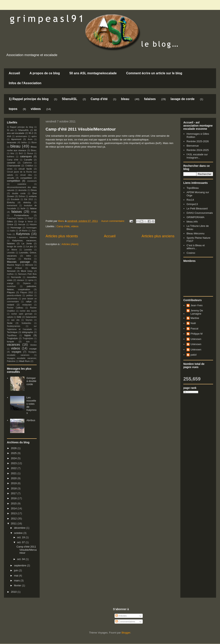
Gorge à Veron (26, 222)
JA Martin (23, 231)
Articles (121, 616)
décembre (20, 528)
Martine (195, 318)
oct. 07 (21, 542)
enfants (33, 196)
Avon (30, 139)
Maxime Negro (14, 265)
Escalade (15, 199)
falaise (33, 208)
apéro (34, 136)
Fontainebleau (22, 215)
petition (30, 295)
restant (11, 305)
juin (16, 570)
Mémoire (29, 265)
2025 (14, 453)
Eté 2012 (29, 199)
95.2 (31, 133)
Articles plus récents (62, 236)
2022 (14, 468)
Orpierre (27, 283)
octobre (19, 533)
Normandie (16, 277)
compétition (13, 181)
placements (12, 299)
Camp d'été (99, 99)
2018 (14, 488)
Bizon (34, 143)
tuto (28, 342)
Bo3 (21, 153)
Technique (12, 332)
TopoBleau (12, 335)
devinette (22, 190)
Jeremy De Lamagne (197, 312)
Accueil (14, 73)
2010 (14, 592)
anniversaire (21, 136)
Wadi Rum (24, 361)
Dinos (34, 190)
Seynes (29, 320)
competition (26, 178)
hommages (32, 228)
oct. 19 (21, 537)
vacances (13, 345)
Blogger (126, 633)
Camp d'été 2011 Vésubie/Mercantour (81, 129)
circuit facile (25, 169)
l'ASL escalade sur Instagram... (197, 156)
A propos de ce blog (45, 73)
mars (17, 581)
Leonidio (28, 250)
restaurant (27, 305)
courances (32, 181)
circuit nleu (26, 175)
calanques (26, 156)
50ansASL (69, 99)
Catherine (27, 163)
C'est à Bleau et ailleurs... (196, 247)
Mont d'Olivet (14, 268)
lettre (29, 256)
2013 (14, 513)
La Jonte (27, 243)
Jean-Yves (197, 305)
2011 (14, 523)
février (18, 585)
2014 (14, 508)
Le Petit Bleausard (197, 208)
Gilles (10, 221)
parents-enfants (14, 295)
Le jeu (30, 246)
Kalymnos (23, 234)
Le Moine (12, 250)
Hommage (16, 228)
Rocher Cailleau (15, 308)
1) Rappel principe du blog (29, 99)
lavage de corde (182, 99)
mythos (10, 274)
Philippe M (197, 334)
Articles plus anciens (158, 236)
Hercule (22, 225)
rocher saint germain (22, 314)
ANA (9, 136)
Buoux (30, 153)
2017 (14, 493)
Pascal (194, 329)
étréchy (27, 202)
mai (17, 576)
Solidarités (26, 323)
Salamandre (31, 317)
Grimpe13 (192, 204)
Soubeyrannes (14, 326)
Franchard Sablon (15, 218)
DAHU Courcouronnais (200, 213)
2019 (14, 483)
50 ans (10, 130)
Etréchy (11, 202)
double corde (19, 193)
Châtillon (29, 166)
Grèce (10, 224)
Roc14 (190, 200)
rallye (29, 301)
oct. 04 (21, 559)
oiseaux (21, 280)
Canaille (28, 160)
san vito (15, 320)
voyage (33, 349)
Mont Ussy (27, 271)
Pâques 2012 (27, 292)
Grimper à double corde (31, 381)
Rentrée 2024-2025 (198, 150)
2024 (14, 458)
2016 (14, 498)
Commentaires (125, 622)
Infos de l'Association (25, 83)
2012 (14, 519)
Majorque (11, 259)
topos (13, 109)
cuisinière (22, 184)
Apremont (16, 139)
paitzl (193, 355)
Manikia (28, 259)
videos (36, 109)
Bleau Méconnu (195, 233)
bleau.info (192, 222)
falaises (150, 99)
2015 (14, 503)
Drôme (22, 196)
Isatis (12, 231)
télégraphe (27, 332)
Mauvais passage (18, 262)
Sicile (10, 323)
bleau (125, 99)
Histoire (33, 225)
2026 (14, 448)
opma (31, 280)
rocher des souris (28, 311)
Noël (193, 323)
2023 (14, 463)
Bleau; (34, 150)
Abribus (31, 420)
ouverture (11, 286)
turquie (11, 341)
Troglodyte (12, 338)
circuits (11, 178)
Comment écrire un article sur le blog (154, 73)
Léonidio (11, 253)
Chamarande (14, 166)
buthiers (11, 157)
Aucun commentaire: (113, 221)
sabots (10, 317)
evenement (12, 206)
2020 (14, 478)
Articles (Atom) (70, 244)
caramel (11, 163)
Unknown (196, 339)
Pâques (11, 292)
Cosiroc (191, 253)
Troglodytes (28, 338)
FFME (34, 212)
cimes (10, 169)
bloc (12, 153)
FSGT (31, 218)
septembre (21, 565)
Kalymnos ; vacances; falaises (22, 237)
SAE (19, 317)
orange (10, 283)
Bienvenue (193, 146)
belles (24, 143)
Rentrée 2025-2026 (198, 141)
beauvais (12, 142)
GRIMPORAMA (195, 217)
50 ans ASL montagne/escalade (93, 73)
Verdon (33, 345)
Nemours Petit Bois (27, 274)
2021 (14, 473)
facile (23, 208)
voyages (16, 352)
